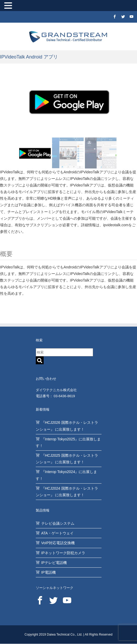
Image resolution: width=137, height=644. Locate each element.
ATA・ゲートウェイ (57, 533)
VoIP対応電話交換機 (58, 543)
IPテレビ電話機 (54, 563)
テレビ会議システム (58, 523)
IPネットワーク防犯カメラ (63, 553)
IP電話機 (49, 572)
